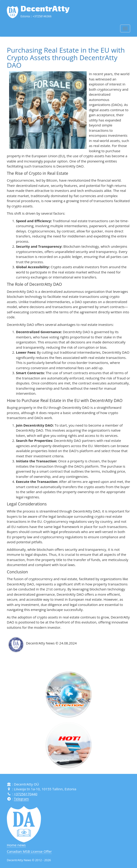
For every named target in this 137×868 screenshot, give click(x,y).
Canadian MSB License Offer (29, 851)
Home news (16, 845)
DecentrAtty (45, 8)
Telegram (21, 799)
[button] (68, 694)
